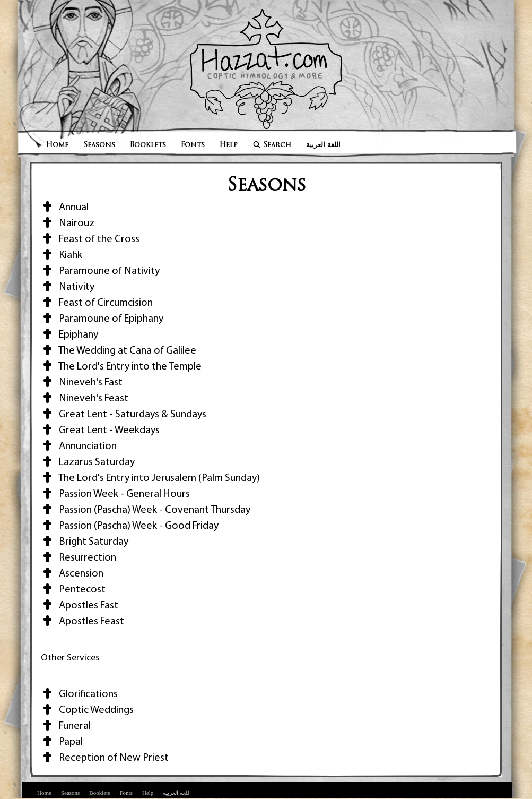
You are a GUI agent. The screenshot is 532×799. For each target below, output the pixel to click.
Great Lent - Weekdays (100, 431)
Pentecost (73, 590)
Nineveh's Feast (85, 399)
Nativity (68, 287)
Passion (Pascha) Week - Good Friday (130, 526)
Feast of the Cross (90, 239)
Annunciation (79, 446)
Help (229, 145)
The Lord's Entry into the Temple (121, 367)
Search (272, 145)
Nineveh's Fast (82, 383)
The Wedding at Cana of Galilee (119, 351)
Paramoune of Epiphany (102, 319)
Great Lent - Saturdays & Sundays (124, 415)
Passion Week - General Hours (115, 494)
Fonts (193, 145)
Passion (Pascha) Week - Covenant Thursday (146, 510)
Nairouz (68, 224)
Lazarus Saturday (88, 462)
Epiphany (69, 335)
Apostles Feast (82, 622)
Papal (62, 742)
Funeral (66, 726)
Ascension (72, 574)
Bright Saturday (85, 542)
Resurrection (79, 558)
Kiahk (62, 255)
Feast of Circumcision (97, 303)
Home (57, 145)
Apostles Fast (80, 606)
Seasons (99, 145)
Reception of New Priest (105, 758)
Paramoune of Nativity (100, 271)
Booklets (148, 145)
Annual (65, 208)
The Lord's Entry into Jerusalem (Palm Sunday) (150, 478)
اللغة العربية (323, 145)
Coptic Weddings (87, 710)
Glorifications (79, 694)
